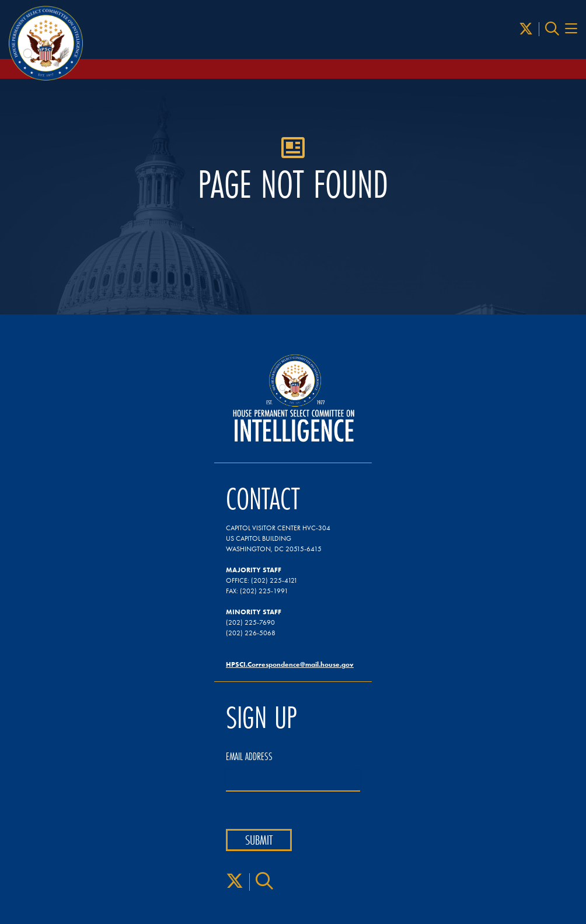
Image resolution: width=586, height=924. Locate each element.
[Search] (552, 29)
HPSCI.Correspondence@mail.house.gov (290, 664)
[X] (526, 29)
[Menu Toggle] (571, 29)
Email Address (249, 757)
